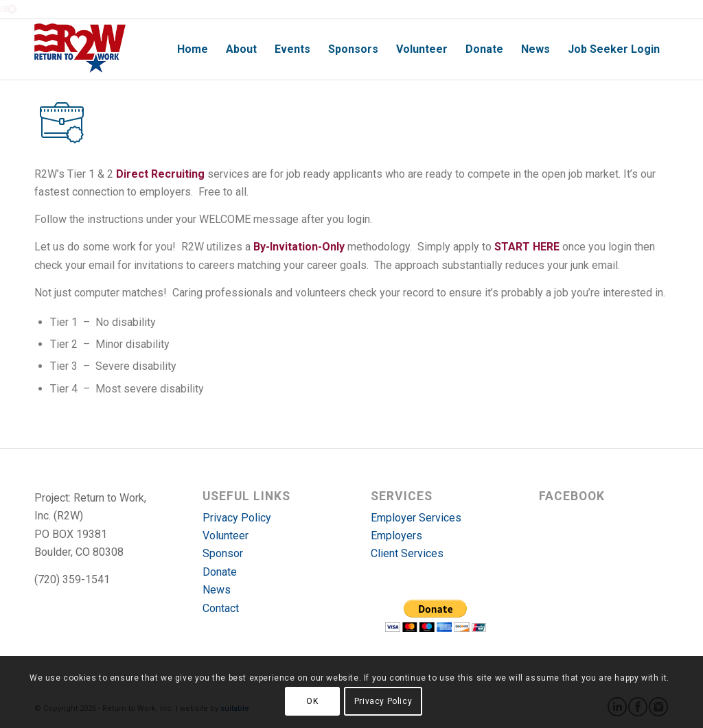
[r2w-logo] (80, 49)
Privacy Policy (237, 518)
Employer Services (416, 518)
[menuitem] (193, 49)
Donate (220, 572)
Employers (396, 536)
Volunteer (226, 536)
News (217, 590)
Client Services (407, 553)
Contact (221, 608)
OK (312, 701)
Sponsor (223, 553)
